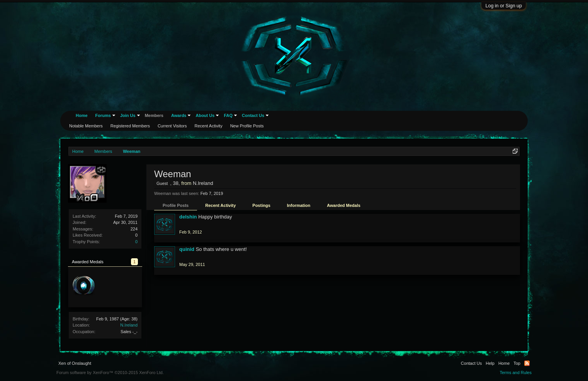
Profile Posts (176, 205)
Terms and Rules (516, 373)
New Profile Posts (247, 126)
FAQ (228, 115)
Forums (103, 115)
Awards (179, 115)
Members (154, 115)
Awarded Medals (344, 205)
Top (517, 363)
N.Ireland (129, 325)
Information (299, 205)
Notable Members (86, 126)
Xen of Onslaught (75, 363)
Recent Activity (220, 205)
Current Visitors (172, 126)
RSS (527, 363)
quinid (187, 249)
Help (490, 363)
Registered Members (130, 126)
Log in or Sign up (504, 6)
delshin (188, 217)
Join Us (128, 115)
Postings (261, 205)
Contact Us (253, 115)
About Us (205, 115)
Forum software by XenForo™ (110, 373)
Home (82, 115)
